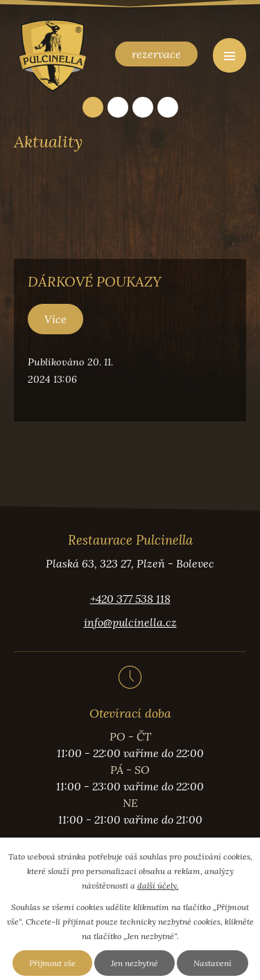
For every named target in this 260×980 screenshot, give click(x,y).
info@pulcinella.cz (130, 622)
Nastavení (213, 963)
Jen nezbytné (135, 963)
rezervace (156, 54)
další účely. (158, 886)
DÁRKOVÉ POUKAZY (95, 281)
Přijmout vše (52, 963)
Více (55, 319)
